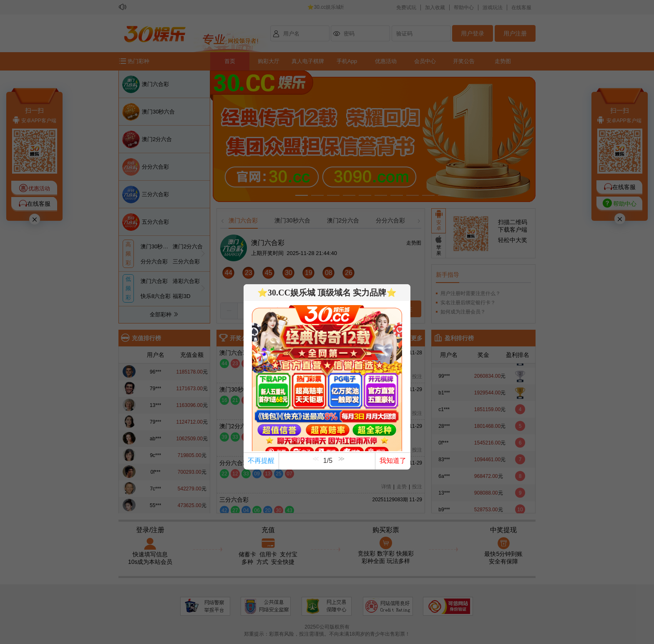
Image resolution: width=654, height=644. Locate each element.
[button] (340, 465)
